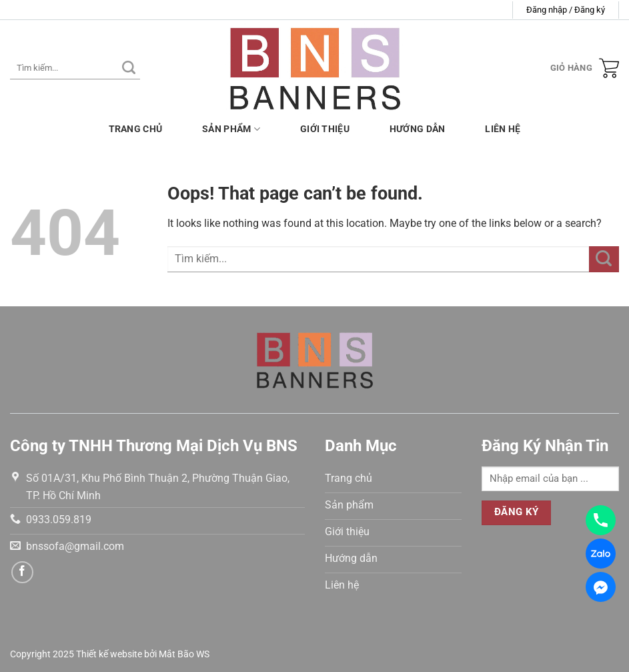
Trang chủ (136, 129)
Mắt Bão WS (184, 654)
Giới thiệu (325, 129)
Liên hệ (503, 129)
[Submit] (129, 68)
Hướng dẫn (418, 129)
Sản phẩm (231, 129)
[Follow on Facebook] (22, 572)
